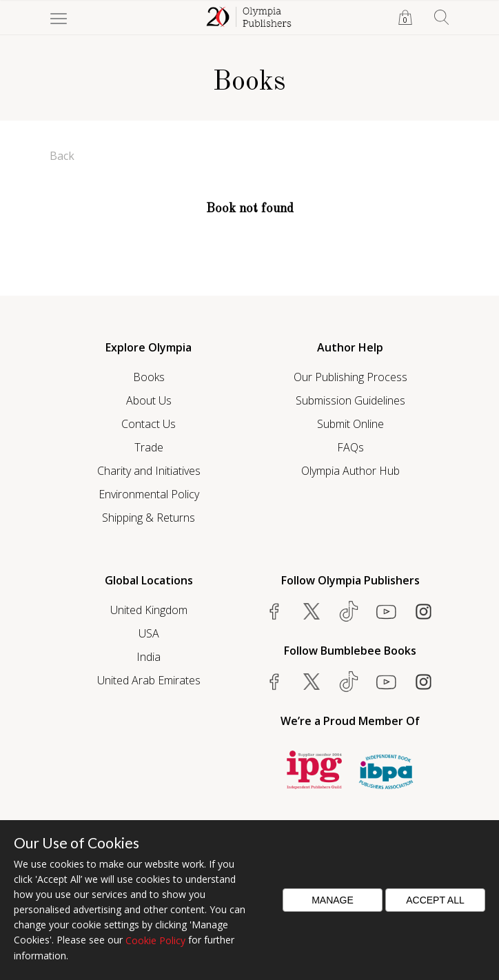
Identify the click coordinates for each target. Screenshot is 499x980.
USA (149, 633)
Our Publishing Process (350, 377)
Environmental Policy (149, 494)
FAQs (350, 447)
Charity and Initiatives (149, 471)
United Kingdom (149, 610)
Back (62, 156)
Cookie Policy (155, 940)
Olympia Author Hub (350, 471)
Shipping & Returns (149, 518)
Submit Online (350, 424)
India (149, 657)
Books (149, 377)
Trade (149, 447)
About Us (149, 400)
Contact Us (149, 424)
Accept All (435, 900)
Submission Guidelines (350, 400)
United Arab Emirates (149, 680)
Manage (333, 900)
